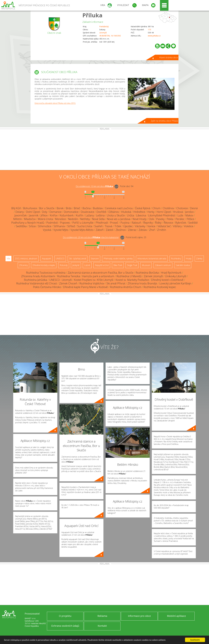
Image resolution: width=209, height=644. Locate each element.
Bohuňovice (30, 208)
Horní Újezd (164, 212)
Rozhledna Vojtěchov (92, 283)
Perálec (180, 219)
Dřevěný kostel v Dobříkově (167, 280)
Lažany (90, 215)
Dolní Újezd (33, 212)
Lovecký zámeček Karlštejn (175, 283)
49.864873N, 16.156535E (110, 36)
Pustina (125, 223)
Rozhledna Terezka (69, 276)
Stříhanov (59, 226)
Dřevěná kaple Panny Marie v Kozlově (85, 287)
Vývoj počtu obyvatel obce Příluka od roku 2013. (55, 103)
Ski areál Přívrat (116, 283)
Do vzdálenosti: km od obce (94, 186)
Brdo (69, 208)
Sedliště (193, 223)
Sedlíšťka (21, 226)
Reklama (102, 616)
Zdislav (143, 230)
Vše (8, 259)
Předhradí (102, 223)
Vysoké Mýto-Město (82, 230)
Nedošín (73, 219)
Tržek (118, 226)
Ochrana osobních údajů (65, 626)
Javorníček (21, 215)
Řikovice (168, 223)
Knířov (54, 215)
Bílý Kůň (16, 208)
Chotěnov (168, 208)
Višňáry (177, 226)
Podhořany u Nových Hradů (28, 223)
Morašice (61, 219)
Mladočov (30, 219)
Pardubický (104, 26)
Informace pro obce (139, 616)
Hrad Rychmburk (171, 273)
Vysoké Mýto (61, 230)
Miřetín (18, 219)
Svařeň (99, 226)
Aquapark (47, 259)
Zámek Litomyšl (153, 276)
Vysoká (47, 230)
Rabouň (136, 223)
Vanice (151, 226)
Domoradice (71, 212)
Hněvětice (139, 212)
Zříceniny (23, 265)
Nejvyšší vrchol (102, 265)
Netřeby (85, 219)
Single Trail (132, 265)
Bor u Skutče (47, 208)
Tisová (109, 226)
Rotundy (64, 265)
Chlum (156, 208)
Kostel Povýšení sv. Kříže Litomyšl (94, 280)
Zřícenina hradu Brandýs (142, 283)
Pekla (170, 219)
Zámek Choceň (68, 283)
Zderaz (132, 230)
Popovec (65, 223)
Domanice (56, 212)
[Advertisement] (104, 150)
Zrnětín (162, 230)
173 (149, 30)
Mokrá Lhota (45, 219)
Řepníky (148, 223)
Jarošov (189, 212)
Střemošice (45, 226)
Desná (194, 208)
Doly (45, 212)
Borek (60, 208)
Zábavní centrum (163, 265)
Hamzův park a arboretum (98, 276)
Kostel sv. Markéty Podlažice (132, 280)
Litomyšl (103, 33)
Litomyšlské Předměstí (162, 215)
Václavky (140, 226)
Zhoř (152, 230)
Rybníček (181, 223)
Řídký (158, 223)
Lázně (87, 265)
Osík (151, 219)
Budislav (98, 208)
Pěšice (190, 219)
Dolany (20, 212)
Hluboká (126, 212)
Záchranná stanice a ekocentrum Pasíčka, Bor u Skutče (101, 273)
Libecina (141, 215)
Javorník (34, 215)
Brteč (77, 208)
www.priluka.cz (154, 36)
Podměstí (52, 223)
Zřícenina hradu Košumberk (38, 276)
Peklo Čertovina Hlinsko (47, 287)
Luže (180, 215)
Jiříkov (44, 215)
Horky (151, 212)
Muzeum (146, 265)
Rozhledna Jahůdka (36, 280)
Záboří (100, 230)
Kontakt (102, 626)
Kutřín (80, 215)
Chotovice (182, 208)
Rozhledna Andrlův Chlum (126, 287)
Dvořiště (101, 212)
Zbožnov (121, 230)
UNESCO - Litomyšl (61, 280)
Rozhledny (176, 259)
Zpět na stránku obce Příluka (164, 121)
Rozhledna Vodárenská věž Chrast (37, 283)
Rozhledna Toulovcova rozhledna (46, 273)
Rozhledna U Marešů (129, 276)
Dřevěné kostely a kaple (44, 265)
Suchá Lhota (85, 226)
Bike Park (118, 265)
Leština (100, 215)
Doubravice (88, 212)
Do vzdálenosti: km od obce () (91, 237)
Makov (189, 215)
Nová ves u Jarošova (119, 219)
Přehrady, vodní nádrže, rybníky (118, 259)
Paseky (160, 219)
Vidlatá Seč (164, 226)
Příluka (92, 15)
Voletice (189, 226)
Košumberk (67, 215)
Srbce (32, 226)
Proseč (114, 223)
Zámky (199, 259)
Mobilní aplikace (176, 616)
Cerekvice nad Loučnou (119, 208)
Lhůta (130, 215)
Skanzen (95, 259)
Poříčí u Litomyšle (83, 223)
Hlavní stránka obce (168, 57)
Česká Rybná (143, 208)
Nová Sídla (98, 219)
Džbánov (114, 212)
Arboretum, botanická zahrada (152, 259)
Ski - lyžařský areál (78, 259)
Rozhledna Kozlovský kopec (160, 287)
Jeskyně (76, 265)
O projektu (65, 616)
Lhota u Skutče (116, 215)
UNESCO (60, 259)
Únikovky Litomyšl (176, 276)
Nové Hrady (140, 219)
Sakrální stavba (183, 265)
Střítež (71, 226)
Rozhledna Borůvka (147, 273)
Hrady (189, 259)
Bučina (87, 208)
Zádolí (110, 230)
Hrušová (178, 212)
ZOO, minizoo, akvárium (26, 259)
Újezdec (128, 226)
